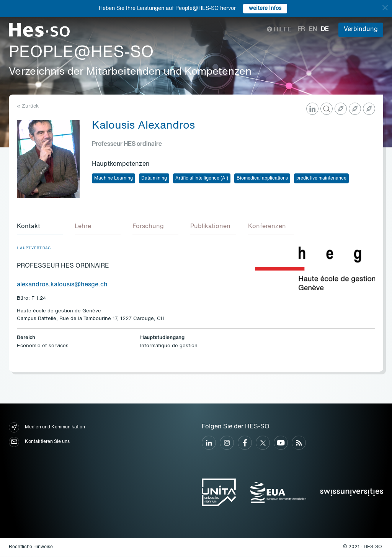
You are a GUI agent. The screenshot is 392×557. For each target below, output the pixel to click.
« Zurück (28, 106)
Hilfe (279, 30)
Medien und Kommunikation (47, 428)
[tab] (40, 227)
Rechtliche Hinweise (31, 547)
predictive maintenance (321, 178)
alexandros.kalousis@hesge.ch (62, 285)
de (325, 29)
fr (301, 29)
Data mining (154, 178)
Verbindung (361, 29)
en (313, 29)
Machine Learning (114, 178)
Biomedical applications (262, 178)
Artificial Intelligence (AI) (202, 178)
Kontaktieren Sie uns (39, 442)
